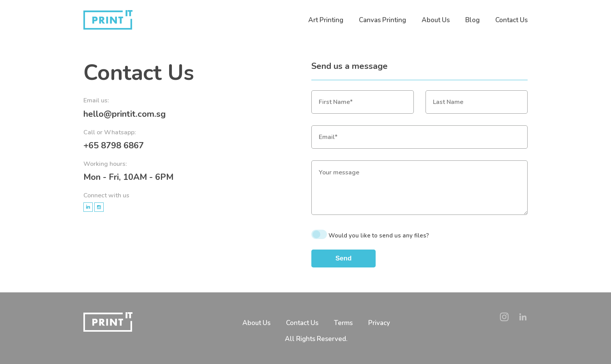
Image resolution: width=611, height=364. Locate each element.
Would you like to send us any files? (379, 236)
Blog (472, 20)
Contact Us (511, 20)
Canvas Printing (382, 20)
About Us (436, 20)
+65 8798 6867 (114, 146)
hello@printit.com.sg (124, 114)
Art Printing (326, 20)
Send (344, 258)
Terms (343, 323)
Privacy (379, 323)
